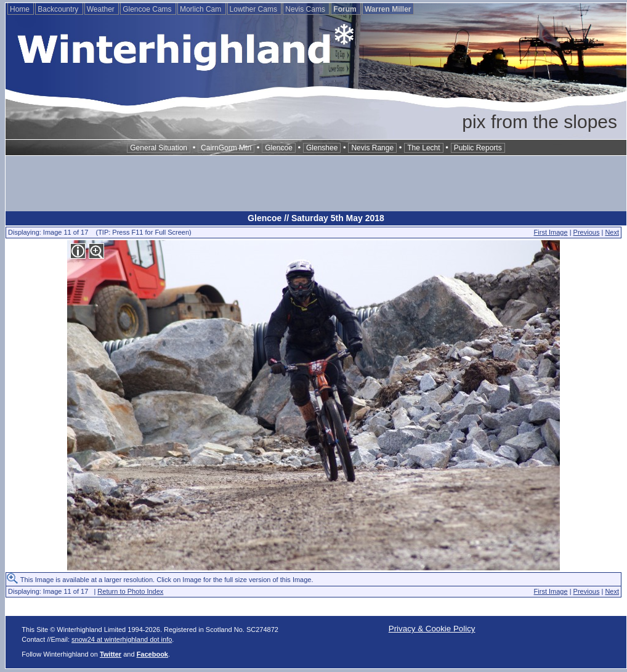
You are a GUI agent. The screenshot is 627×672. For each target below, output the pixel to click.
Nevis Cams (306, 9)
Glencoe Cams (148, 9)
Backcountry (59, 9)
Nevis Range (372, 148)
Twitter (111, 654)
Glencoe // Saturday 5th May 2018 (316, 218)
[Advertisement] (316, 184)
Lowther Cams (255, 9)
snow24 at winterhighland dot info (122, 639)
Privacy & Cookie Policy (432, 629)
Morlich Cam (202, 9)
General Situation (159, 148)
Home (21, 9)
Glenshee (322, 148)
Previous (587, 232)
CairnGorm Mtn (226, 148)
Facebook (152, 654)
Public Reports (478, 148)
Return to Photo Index (130, 591)
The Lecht (423, 148)
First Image (551, 232)
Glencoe (279, 148)
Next (612, 232)
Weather (102, 9)
